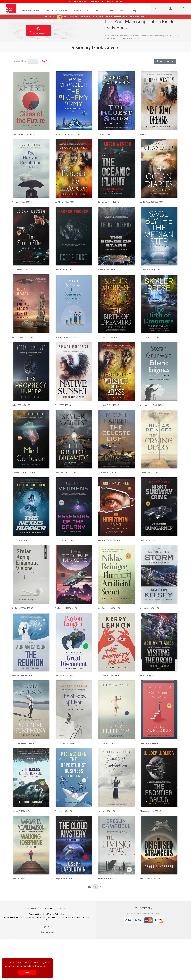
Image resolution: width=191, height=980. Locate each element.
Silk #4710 (144, 676)
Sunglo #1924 (146, 743)
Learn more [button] (41, 966)
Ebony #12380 (61, 540)
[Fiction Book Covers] (31, 11)
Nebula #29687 (19, 202)
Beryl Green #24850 (106, 608)
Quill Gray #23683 (62, 743)
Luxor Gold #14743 (105, 405)
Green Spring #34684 (21, 134)
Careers (60, 917)
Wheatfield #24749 (148, 473)
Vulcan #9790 (18, 405)
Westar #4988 (103, 811)
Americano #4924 (105, 473)
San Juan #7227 (62, 676)
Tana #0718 (17, 879)
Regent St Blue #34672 (64, 337)
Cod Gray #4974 (19, 270)
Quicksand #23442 (105, 202)
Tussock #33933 (104, 337)
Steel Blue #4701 (19, 676)
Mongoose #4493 (147, 811)
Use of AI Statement (72, 917)
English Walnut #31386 (149, 202)
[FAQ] (134, 11)
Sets (48, 920)
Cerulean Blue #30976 (64, 134)
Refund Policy (61, 914)
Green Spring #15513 (20, 743)
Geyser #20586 (147, 608)
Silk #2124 (144, 540)
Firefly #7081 (60, 270)
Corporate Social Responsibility (28, 917)
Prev (89, 887)
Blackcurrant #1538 (62, 608)
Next (102, 887)
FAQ (6, 917)
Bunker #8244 (103, 270)
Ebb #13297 (60, 405)
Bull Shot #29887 (62, 202)
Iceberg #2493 (18, 811)
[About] (123, 11)
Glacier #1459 (60, 811)
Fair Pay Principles (48, 917)
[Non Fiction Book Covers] (57, 11)
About (11, 917)
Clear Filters (46, 61)
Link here (137, 38)
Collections (86, 917)
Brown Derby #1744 (105, 540)
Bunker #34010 (146, 337)
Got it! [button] (27, 973)
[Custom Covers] (82, 11)
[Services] (99, 11)
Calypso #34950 (147, 270)
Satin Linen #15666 (105, 676)
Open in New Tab (165, 61)
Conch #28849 (18, 540)
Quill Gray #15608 (19, 608)
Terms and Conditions (38, 914)
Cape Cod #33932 (62, 473)
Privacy (51, 914)
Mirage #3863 (60, 879)
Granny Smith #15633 (149, 405)
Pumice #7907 (104, 879)
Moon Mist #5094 (105, 743)
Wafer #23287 (146, 134)
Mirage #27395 (104, 134)
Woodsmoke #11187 (20, 473)
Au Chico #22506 (19, 337)
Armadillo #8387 (147, 879)
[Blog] (112, 11)
